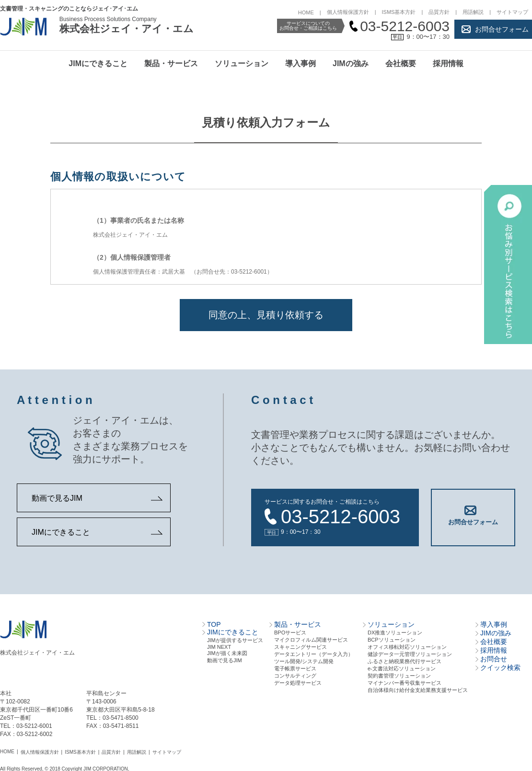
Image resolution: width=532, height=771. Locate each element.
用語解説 (473, 12)
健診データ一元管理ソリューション (410, 654)
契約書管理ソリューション (399, 675)
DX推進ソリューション (395, 632)
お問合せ (494, 658)
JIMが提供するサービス (235, 640)
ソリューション (242, 63)
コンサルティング (295, 675)
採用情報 (448, 63)
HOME (306, 12)
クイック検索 (500, 667)
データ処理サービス (298, 682)
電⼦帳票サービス (295, 668)
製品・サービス (171, 63)
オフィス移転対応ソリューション (407, 646)
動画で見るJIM (57, 498)
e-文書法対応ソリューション (402, 668)
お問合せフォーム (502, 29)
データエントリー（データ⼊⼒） (314, 654)
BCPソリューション (392, 639)
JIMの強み (351, 63)
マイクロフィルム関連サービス (311, 639)
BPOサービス (290, 632)
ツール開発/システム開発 (304, 661)
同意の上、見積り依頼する (266, 315)
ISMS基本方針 (399, 12)
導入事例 (301, 63)
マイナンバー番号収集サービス (405, 682)
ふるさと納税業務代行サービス (405, 661)
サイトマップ (512, 12)
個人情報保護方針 (348, 12)
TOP (214, 624)
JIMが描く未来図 (227, 653)
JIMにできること (98, 63)
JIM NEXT (219, 646)
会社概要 (401, 63)
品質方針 (439, 12)
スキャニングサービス (301, 646)
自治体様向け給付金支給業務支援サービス (418, 690)
